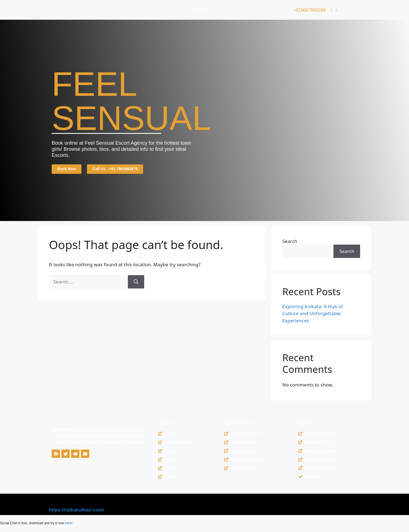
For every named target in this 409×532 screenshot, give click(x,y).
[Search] (136, 283)
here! (68, 525)
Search (290, 242)
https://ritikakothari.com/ (76, 511)
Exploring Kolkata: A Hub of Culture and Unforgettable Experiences (313, 315)
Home (201, 10)
